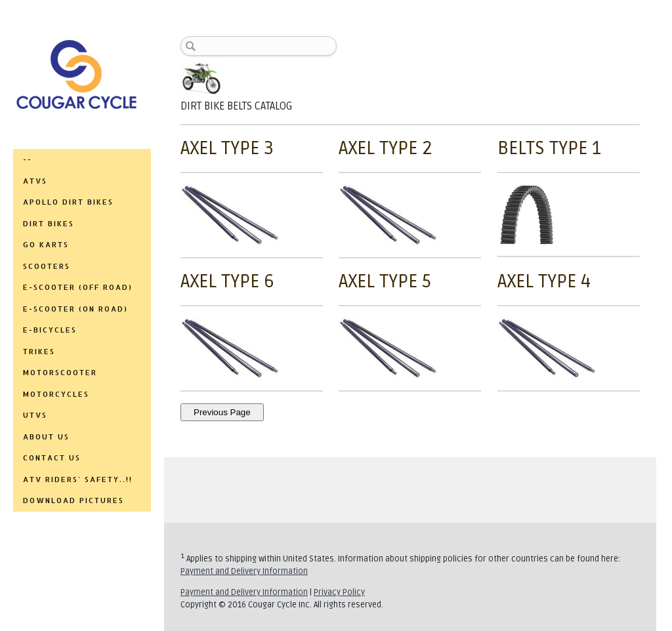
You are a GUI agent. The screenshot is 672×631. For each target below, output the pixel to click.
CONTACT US (52, 458)
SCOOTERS (47, 266)
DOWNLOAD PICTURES (73, 500)
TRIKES (39, 352)
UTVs (35, 415)
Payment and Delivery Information (244, 571)
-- (28, 159)
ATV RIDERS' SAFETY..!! (78, 479)
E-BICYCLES (50, 330)
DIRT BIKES (49, 224)
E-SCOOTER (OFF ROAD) (78, 287)
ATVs (35, 181)
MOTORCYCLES (56, 394)
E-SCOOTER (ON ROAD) (75, 309)
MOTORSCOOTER (60, 373)
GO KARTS (46, 245)
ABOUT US (46, 437)
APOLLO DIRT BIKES (68, 202)
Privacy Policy (339, 592)
